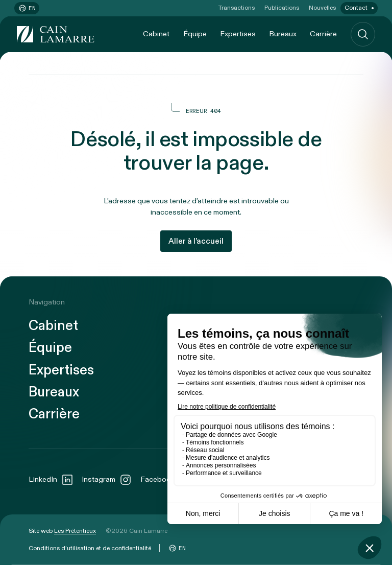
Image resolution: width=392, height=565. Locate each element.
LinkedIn (51, 480)
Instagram (107, 480)
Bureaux (283, 34)
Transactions (237, 8)
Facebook (166, 480)
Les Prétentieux (75, 531)
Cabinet (156, 34)
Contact (356, 8)
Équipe (195, 34)
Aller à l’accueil (196, 241)
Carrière (323, 34)
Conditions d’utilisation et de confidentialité (90, 548)
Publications (282, 8)
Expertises (238, 34)
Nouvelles (322, 8)
